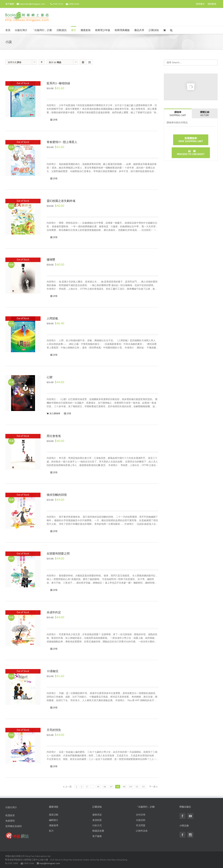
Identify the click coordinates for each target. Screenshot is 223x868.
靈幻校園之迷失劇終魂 (61, 201)
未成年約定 (54, 612)
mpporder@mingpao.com (32, 4)
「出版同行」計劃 (42, 30)
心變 (50, 377)
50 (131, 787)
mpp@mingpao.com (50, 863)
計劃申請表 (142, 831)
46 (105, 787)
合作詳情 (141, 815)
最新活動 (54, 815)
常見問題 (141, 825)
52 (144, 787)
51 (137, 787)
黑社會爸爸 (54, 436)
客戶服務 (97, 836)
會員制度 (97, 820)
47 (111, 787)
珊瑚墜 (51, 260)
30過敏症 (53, 671)
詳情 (55, 120)
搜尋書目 (200, 4)
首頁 (8, 30)
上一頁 (68, 787)
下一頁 (152, 787)
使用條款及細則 (14, 826)
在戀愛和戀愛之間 (58, 554)
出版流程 (141, 820)
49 (124, 787)
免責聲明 (10, 821)
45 (98, 787)
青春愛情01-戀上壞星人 (62, 142)
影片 (51, 831)
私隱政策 (10, 815)
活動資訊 (62, 30)
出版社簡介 (21, 30)
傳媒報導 (54, 825)
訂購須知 (154, 30)
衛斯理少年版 (103, 30)
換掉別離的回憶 (57, 495)
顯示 (55, 62)
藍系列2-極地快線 (58, 83)
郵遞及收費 (98, 831)
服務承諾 (97, 815)
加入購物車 (55, 413)
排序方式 (15, 62)
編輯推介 (54, 820)
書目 (74, 30)
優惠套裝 (86, 30)
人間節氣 (52, 318)
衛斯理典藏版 (122, 30)
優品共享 (139, 30)
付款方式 (97, 825)
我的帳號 (212, 4)
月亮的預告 (54, 730)
